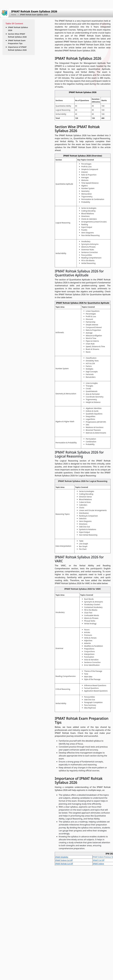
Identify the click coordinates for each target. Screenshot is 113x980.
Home (14, 15)
